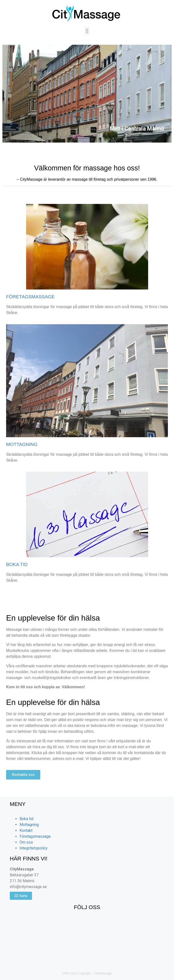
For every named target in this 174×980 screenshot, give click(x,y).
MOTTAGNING (22, 444)
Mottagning (29, 825)
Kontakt (26, 830)
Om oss (26, 842)
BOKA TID (17, 564)
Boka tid (26, 819)
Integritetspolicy (34, 848)
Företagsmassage (35, 836)
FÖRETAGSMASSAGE (30, 297)
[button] (87, 31)
